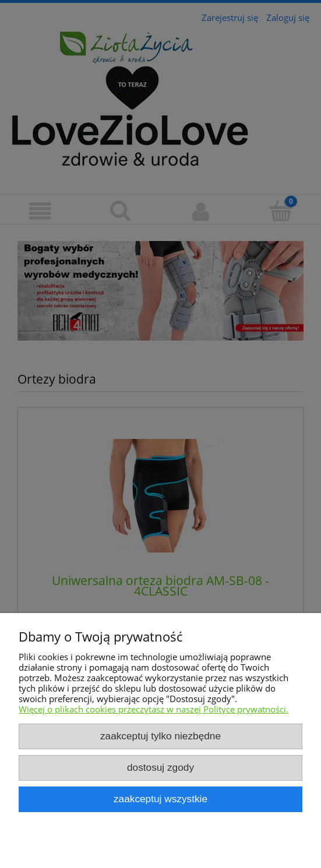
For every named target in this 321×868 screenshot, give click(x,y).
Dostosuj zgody (160, 767)
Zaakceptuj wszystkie (160, 799)
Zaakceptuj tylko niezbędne (160, 736)
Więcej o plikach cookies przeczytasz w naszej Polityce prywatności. (154, 709)
